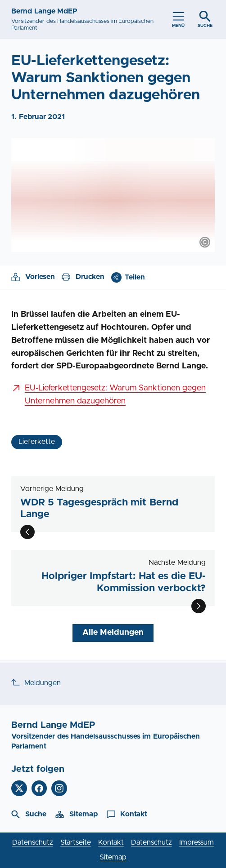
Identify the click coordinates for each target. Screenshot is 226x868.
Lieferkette (37, 442)
